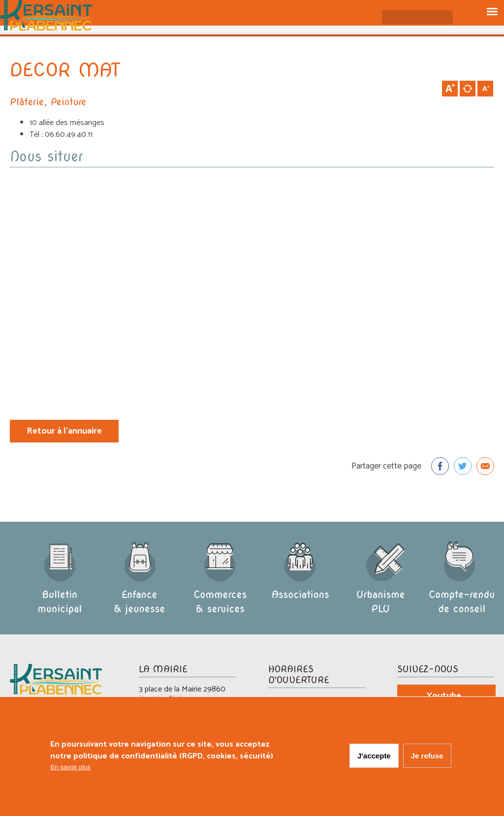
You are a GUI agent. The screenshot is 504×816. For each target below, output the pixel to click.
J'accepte (374, 756)
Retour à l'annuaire (64, 431)
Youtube (444, 696)
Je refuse (427, 756)
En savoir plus (70, 767)
